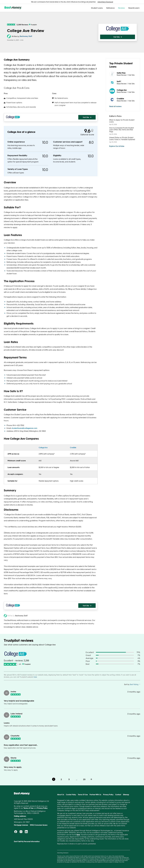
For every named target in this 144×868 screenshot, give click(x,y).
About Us (61, 795)
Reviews (121, 8)
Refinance (110, 8)
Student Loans (97, 8)
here (35, 677)
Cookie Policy (71, 795)
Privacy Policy (108, 795)
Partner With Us (95, 795)
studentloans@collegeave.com (24, 428)
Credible (73, 447)
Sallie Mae (121, 73)
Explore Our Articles (117, 146)
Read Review (122, 75)
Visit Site (131, 75)
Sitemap (126, 795)
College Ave (43, 447)
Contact (118, 795)
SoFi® (119, 81)
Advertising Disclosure (105, 2)
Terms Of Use (83, 795)
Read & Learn (134, 8)
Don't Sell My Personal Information (27, 841)
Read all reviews (115, 106)
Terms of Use (93, 860)
